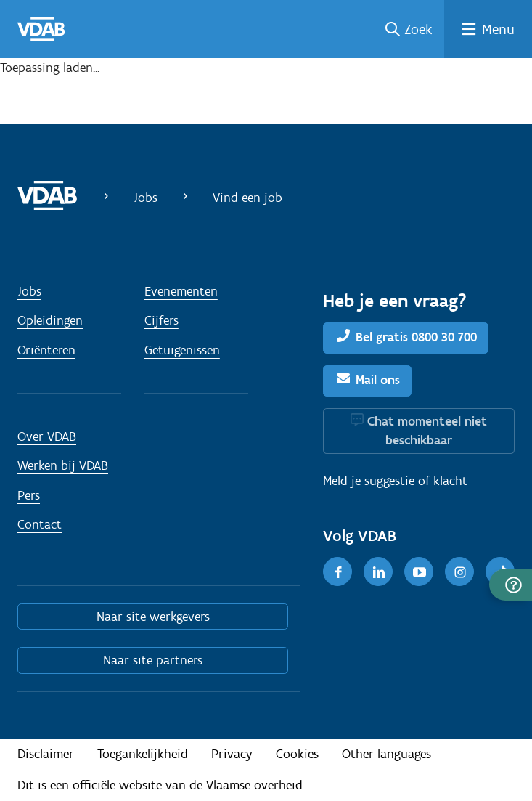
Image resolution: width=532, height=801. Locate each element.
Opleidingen (50, 320)
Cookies (297, 754)
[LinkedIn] (378, 572)
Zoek (418, 29)
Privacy (232, 754)
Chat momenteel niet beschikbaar (427, 431)
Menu (498, 29)
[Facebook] (337, 572)
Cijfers (161, 320)
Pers (29, 495)
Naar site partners (153, 660)
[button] (511, 585)
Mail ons (378, 380)
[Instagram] (459, 572)
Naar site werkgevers (153, 617)
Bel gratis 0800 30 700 (416, 337)
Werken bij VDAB (63, 465)
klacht (450, 481)
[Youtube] (419, 572)
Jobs (146, 198)
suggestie (389, 481)
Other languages (386, 754)
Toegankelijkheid (143, 754)
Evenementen (181, 291)
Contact (40, 524)
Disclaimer (46, 754)
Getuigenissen (182, 350)
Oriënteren (46, 350)
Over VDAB (47, 436)
